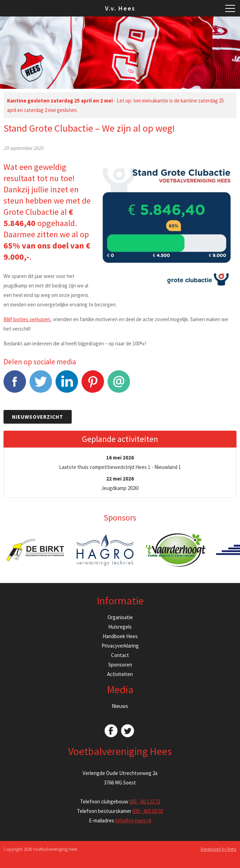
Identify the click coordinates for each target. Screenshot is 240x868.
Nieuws (120, 706)
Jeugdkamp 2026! (120, 483)
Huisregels (120, 627)
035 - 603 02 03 (148, 811)
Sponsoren (120, 665)
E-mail (119, 385)
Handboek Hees (120, 636)
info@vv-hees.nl (133, 820)
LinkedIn (67, 385)
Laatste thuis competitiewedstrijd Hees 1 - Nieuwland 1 (120, 462)
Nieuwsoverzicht (38, 417)
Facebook (15, 385)
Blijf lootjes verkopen (27, 319)
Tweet (41, 385)
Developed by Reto (219, 849)
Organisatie (120, 617)
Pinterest (93, 385)
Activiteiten (120, 674)
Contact (120, 655)
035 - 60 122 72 (145, 801)
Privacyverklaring (120, 646)
